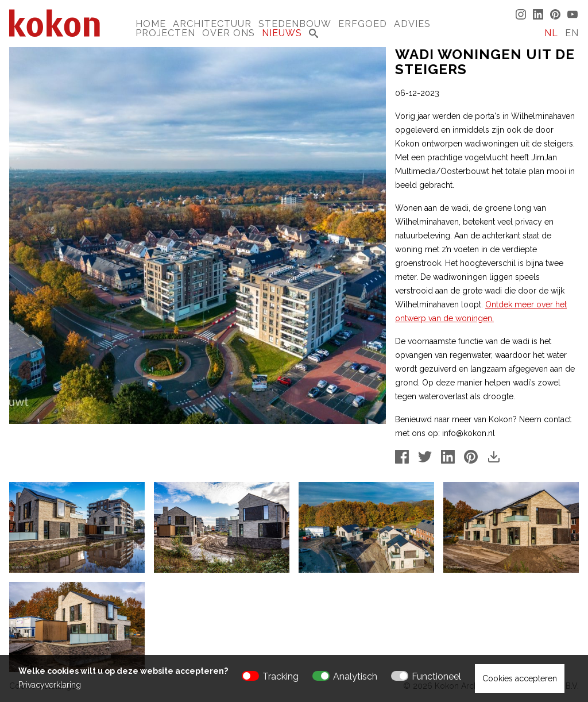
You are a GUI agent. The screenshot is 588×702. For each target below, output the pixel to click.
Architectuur (212, 24)
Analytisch (355, 676)
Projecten (165, 33)
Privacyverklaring (50, 685)
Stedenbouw (295, 24)
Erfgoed (363, 24)
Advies (412, 24)
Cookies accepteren (520, 678)
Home (151, 24)
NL (551, 33)
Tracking (281, 676)
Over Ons (229, 33)
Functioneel (436, 676)
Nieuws (282, 33)
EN (572, 33)
